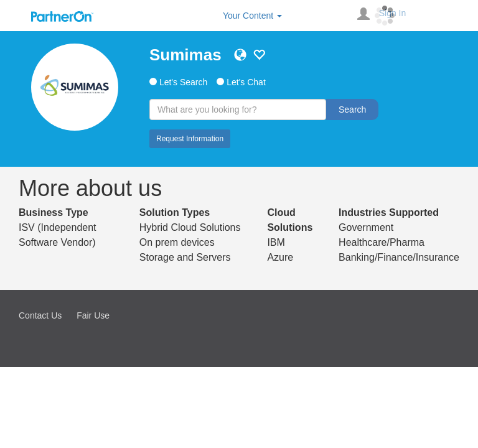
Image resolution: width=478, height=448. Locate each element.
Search (352, 110)
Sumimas (185, 55)
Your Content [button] (252, 16)
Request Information (190, 139)
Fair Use (93, 315)
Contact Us (40, 315)
